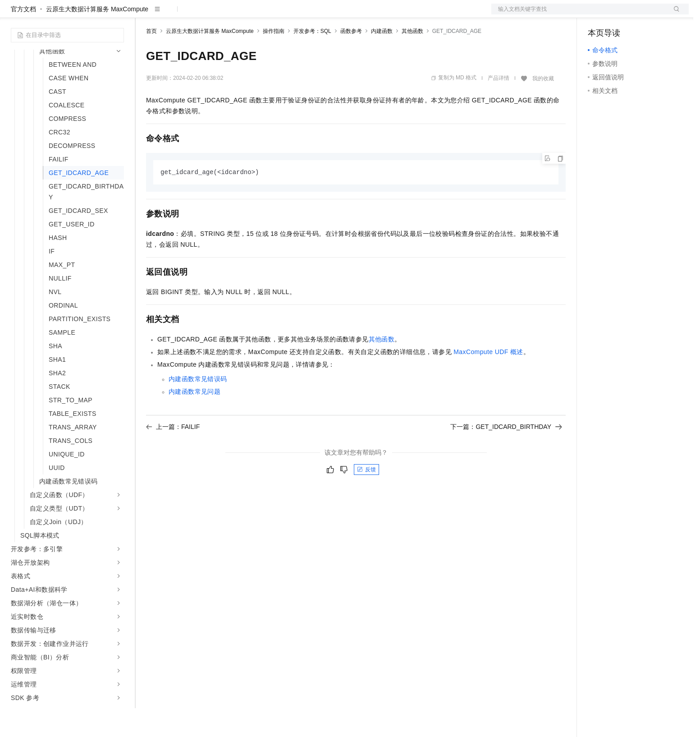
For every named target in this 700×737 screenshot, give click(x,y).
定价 (195, 14)
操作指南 (274, 60)
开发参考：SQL (312, 60)
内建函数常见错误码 (198, 408)
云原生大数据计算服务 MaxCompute (97, 38)
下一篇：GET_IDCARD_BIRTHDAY (506, 456)
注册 (641, 14)
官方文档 (23, 38)
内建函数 (382, 60)
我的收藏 (543, 107)
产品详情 (499, 107)
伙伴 (244, 14)
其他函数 (412, 60)
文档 (579, 14)
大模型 (92, 14)
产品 (117, 14)
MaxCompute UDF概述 (488, 381)
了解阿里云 (297, 14)
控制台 (619, 14)
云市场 (220, 14)
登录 (674, 14)
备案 (598, 14)
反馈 (366, 499)
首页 (151, 60)
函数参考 (351, 60)
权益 (173, 14)
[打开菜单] (14, 14)
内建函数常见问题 (194, 421)
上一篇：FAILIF (173, 456)
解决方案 (145, 14)
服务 (266, 14)
